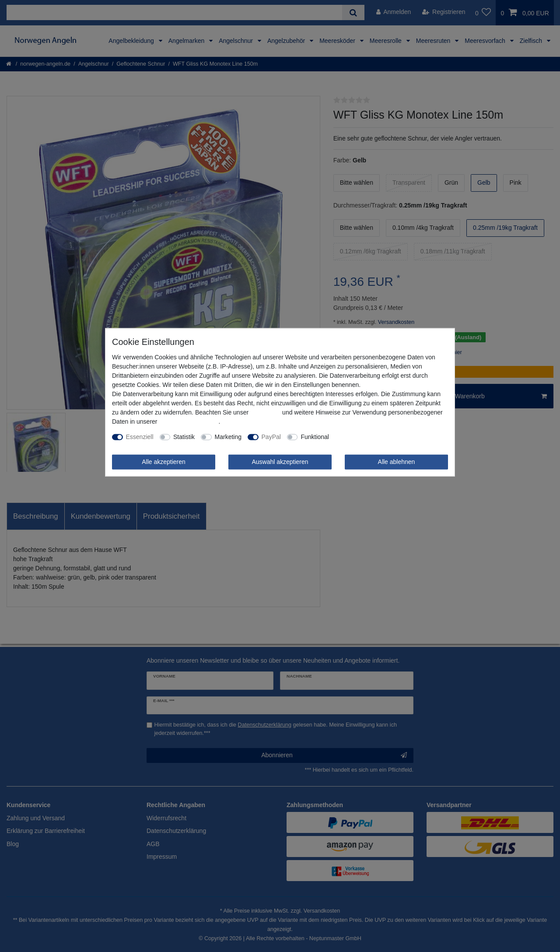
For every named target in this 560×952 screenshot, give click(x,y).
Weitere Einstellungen (365, 437)
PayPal (271, 437)
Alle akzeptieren (164, 462)
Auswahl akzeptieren (280, 462)
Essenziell (140, 437)
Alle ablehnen (397, 462)
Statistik (184, 437)
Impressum (265, 412)
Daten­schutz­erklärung (189, 422)
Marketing (228, 437)
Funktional (315, 437)
